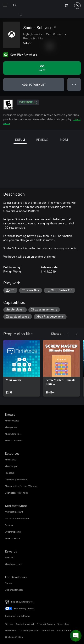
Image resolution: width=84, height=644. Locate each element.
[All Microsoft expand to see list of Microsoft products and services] (5, 6)
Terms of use (64, 624)
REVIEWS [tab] (42, 139)
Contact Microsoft (25, 624)
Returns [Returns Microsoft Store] (9, 525)
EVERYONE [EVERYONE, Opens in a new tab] (28, 102)
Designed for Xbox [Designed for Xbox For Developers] (14, 590)
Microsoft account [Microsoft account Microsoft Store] (14, 512)
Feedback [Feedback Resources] (10, 473)
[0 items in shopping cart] (67, 6)
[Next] (77, 334)
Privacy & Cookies (46, 624)
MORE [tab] (64, 139)
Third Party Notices (29, 630)
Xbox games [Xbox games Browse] (11, 427)
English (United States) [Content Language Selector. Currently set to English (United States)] (23, 602)
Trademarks (11, 630)
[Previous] (68, 334)
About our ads (64, 630)
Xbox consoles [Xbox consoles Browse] (12, 421)
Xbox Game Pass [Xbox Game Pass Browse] (13, 434)
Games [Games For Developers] (9, 583)
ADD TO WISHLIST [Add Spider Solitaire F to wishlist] (34, 85)
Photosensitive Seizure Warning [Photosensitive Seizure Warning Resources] (21, 486)
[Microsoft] (42, 3)
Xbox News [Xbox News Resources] (10, 460)
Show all (57, 333)
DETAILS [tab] (20, 139)
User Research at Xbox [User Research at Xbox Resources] (16, 493)
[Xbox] (11, 15)
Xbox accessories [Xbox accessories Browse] (13, 440)
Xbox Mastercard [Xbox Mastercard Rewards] (13, 564)
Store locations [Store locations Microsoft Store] (13, 538)
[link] (22, 368)
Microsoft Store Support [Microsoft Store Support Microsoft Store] (17, 518)
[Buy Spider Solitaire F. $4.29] (42, 68)
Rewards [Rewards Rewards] (9, 557)
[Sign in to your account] (77, 6)
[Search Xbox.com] (15, 5)
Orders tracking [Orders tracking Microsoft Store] (13, 532)
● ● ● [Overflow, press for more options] (74, 85)
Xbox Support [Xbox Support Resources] (12, 466)
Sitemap (9, 624)
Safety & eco (48, 630)
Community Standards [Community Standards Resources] (16, 479)
